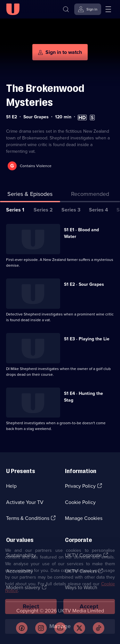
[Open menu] (108, 9)
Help (11, 486)
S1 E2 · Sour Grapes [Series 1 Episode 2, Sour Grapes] (84, 284)
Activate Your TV (25, 502)
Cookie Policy (80, 502)
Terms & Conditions (28, 518)
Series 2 (43, 210)
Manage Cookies (84, 518)
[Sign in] (88, 9)
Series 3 (71, 210)
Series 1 (15, 210)
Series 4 (99, 210)
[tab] (90, 195)
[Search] (66, 9)
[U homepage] (13, 9)
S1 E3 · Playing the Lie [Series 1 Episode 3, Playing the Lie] (87, 339)
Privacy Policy (80, 486)
